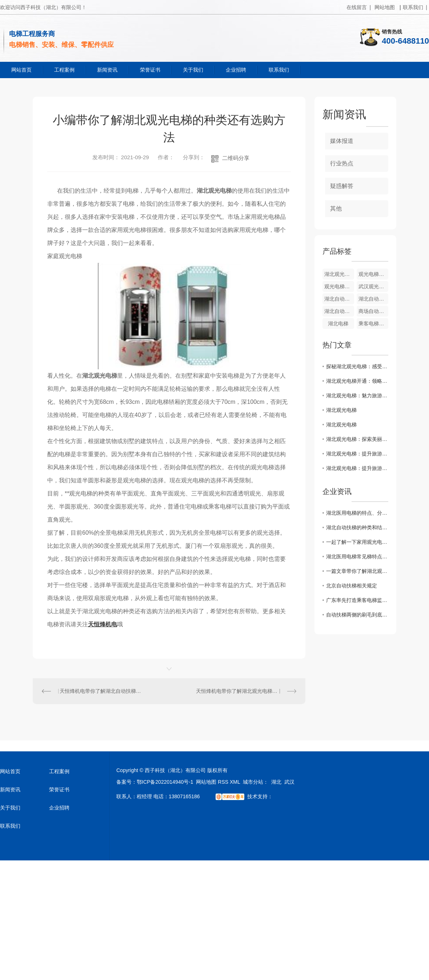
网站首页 (21, 70)
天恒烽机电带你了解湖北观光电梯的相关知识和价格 (246, 691)
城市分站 (253, 782)
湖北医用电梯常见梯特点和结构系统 (357, 557)
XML (235, 782)
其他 (336, 208)
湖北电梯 (338, 324)
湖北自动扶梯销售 (373, 299)
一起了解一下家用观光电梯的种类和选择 (357, 542)
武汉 (289, 782)
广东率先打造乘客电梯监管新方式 (357, 600)
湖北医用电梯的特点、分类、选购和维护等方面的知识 (357, 513)
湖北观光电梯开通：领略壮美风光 (357, 381)
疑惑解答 (342, 186)
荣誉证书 (150, 70)
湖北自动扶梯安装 (339, 299)
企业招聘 (236, 70)
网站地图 (385, 7)
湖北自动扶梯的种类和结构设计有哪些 (357, 527)
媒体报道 (342, 141)
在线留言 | (359, 7)
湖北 (276, 782)
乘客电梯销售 (373, 324)
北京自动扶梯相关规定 (352, 586)
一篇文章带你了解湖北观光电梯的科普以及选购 (357, 571)
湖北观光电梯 (339, 274)
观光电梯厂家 (339, 286)
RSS (223, 782)
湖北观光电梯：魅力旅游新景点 (357, 395)
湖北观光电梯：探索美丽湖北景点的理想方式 (357, 439)
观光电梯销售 (373, 274)
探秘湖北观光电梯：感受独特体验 (357, 366)
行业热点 (342, 163)
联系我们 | (415, 7)
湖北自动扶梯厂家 (339, 311)
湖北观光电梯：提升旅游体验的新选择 (357, 454)
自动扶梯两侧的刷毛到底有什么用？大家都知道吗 (357, 615)
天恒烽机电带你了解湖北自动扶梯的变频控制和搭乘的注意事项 (101, 691)
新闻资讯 (107, 70)
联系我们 (279, 70)
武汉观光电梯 (373, 286)
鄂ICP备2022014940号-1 (165, 782)
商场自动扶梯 (373, 311)
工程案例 (64, 70)
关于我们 (193, 70)
